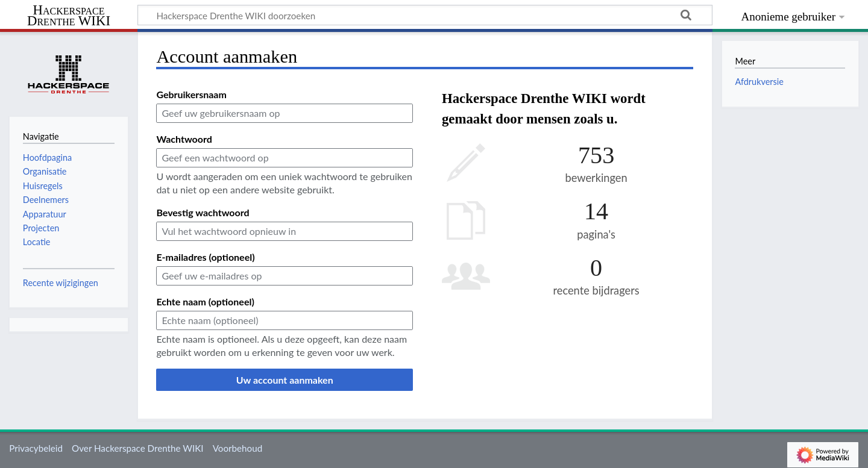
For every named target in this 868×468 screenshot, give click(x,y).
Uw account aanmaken (285, 380)
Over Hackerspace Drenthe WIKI (137, 448)
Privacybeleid (36, 448)
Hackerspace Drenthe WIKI (69, 16)
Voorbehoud (237, 448)
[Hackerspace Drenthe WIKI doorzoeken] (425, 15)
